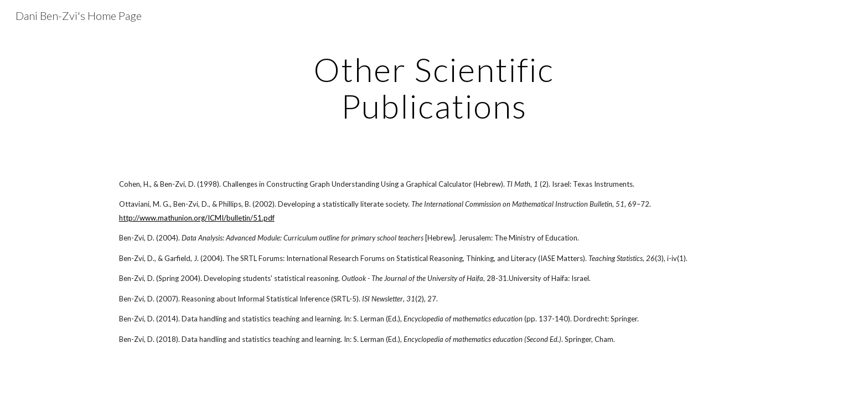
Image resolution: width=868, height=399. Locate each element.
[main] (434, 88)
